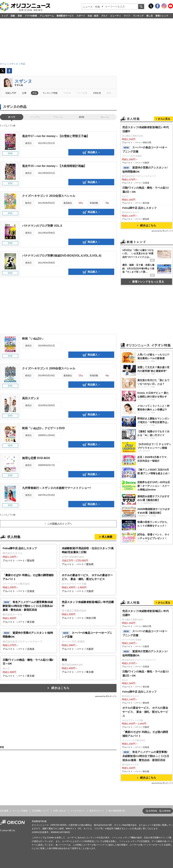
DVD (82, 117)
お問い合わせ (59, 811)
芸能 (13, 16)
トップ (5, 16)
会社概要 (4, 811)
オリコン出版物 (20, 811)
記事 (24, 93)
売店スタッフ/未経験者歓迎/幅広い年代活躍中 (146, 129)
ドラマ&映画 (31, 16)
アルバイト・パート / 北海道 (29, 583)
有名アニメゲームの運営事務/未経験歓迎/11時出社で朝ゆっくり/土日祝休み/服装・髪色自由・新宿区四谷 (146, 756)
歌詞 (109, 93)
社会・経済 (93, 16)
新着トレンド (162, 16)
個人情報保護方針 (117, 811)
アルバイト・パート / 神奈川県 (88, 610)
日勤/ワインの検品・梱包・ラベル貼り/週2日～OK (146, 190)
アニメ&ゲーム (47, 16)
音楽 (20, 16)
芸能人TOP (11, 93)
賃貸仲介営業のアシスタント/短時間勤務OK (145, 170)
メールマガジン (77, 811)
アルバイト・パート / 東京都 (29, 612)
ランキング (138, 16)
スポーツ (81, 16)
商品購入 (91, 152)
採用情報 (153, 811)
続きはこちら (60, 688)
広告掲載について (40, 811)
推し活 (150, 16)
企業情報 (166, 811)
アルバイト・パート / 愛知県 (29, 554)
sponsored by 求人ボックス (106, 696)
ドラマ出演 (82, 93)
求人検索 (107, 537)
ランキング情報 (50, 93)
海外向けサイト (97, 811)
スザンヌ (23, 81)
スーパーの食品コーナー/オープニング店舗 (145, 149)
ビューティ (116, 16)
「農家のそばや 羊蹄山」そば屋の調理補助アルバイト (145, 734)
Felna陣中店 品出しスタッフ (139, 208)
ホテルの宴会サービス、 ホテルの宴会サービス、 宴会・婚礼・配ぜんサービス (145, 712)
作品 (35, 93)
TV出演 (67, 93)
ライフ (127, 16)
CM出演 (97, 93)
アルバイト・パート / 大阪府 (88, 583)
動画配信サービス (65, 16)
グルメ (104, 16)
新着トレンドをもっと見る (147, 282)
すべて (12, 117)
